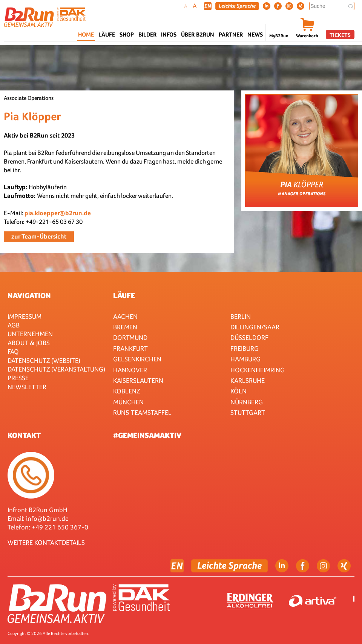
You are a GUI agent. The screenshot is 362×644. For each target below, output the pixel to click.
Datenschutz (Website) (44, 360)
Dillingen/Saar (255, 327)
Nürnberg (247, 402)
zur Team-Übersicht (39, 236)
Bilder (147, 34)
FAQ (13, 351)
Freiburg (245, 348)
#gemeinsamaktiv (147, 435)
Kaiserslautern (138, 380)
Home (86, 34)
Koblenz (127, 391)
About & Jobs (29, 343)
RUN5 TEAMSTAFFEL (142, 412)
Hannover (130, 370)
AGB (14, 325)
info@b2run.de (47, 518)
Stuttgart (248, 412)
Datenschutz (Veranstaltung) (56, 369)
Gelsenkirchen (137, 359)
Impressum (25, 316)
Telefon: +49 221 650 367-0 (48, 527)
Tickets (340, 35)
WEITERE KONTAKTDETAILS (46, 542)
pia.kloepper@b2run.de (58, 213)
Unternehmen (30, 334)
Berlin (241, 316)
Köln (239, 391)
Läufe (124, 295)
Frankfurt (130, 348)
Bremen (125, 327)
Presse (18, 378)
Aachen (125, 316)
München (128, 402)
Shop (127, 34)
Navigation (29, 295)
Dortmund (130, 337)
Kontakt (24, 435)
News (255, 34)
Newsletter (27, 387)
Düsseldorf (249, 337)
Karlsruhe (248, 380)
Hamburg (245, 359)
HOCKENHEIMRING (258, 370)
